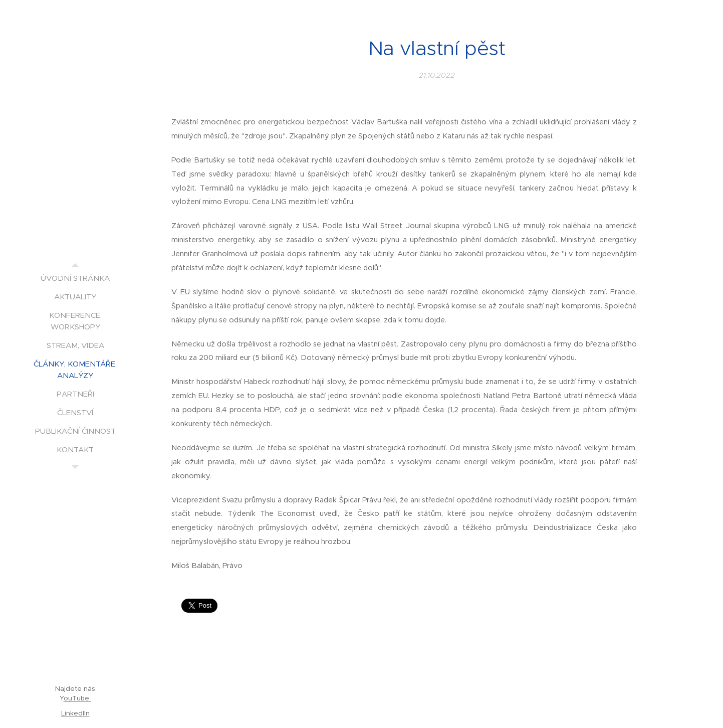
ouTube (77, 698)
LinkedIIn (75, 713)
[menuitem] (75, 278)
